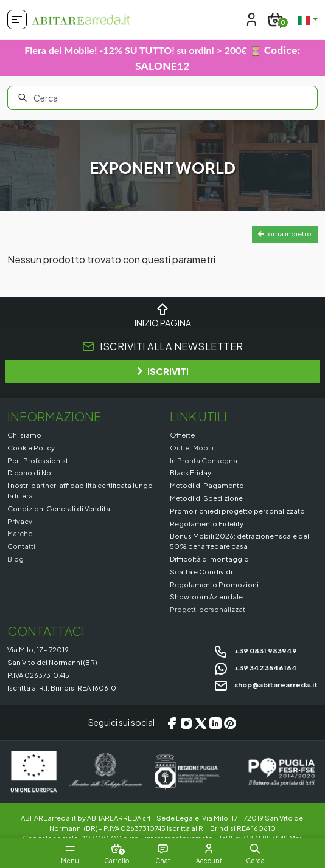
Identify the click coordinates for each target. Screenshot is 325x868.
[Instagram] (186, 723)
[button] (255, 849)
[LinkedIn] (215, 723)
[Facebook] (172, 723)
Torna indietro (285, 234)
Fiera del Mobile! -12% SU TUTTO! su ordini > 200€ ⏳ (162, 58)
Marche (20, 533)
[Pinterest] (230, 723)
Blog (16, 559)
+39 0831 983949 (255, 650)
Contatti (21, 546)
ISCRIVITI (163, 371)
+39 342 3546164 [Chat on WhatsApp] (255, 667)
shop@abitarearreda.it (266, 684)
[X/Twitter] (201, 723)
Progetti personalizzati (208, 609)
